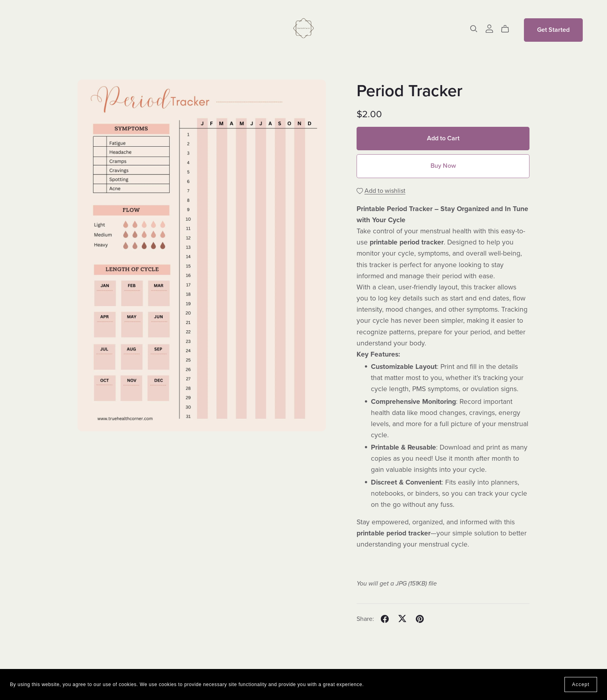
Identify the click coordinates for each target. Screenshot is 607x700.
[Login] (489, 28)
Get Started (553, 30)
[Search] (474, 29)
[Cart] (508, 29)
